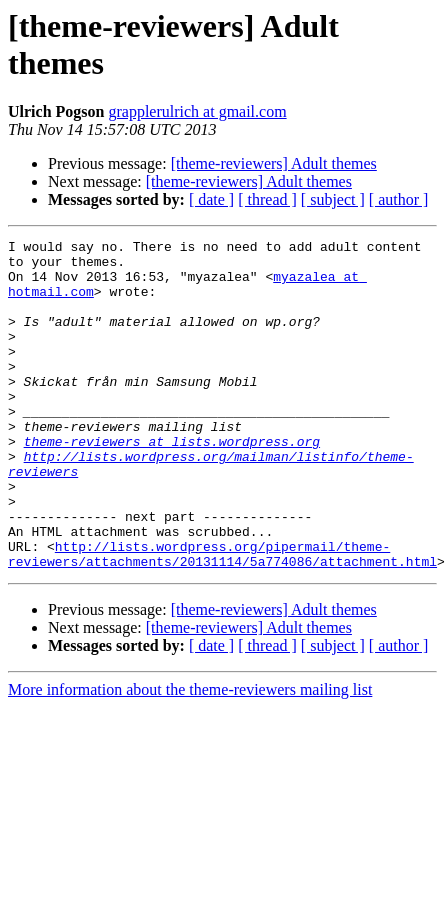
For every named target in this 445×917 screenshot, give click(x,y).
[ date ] (211, 199)
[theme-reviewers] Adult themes (274, 163)
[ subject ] (333, 199)
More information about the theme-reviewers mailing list (190, 755)
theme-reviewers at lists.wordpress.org (172, 483)
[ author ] (399, 199)
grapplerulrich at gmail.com (197, 111)
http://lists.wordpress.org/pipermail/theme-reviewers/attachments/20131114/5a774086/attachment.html (222, 618)
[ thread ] (267, 199)
